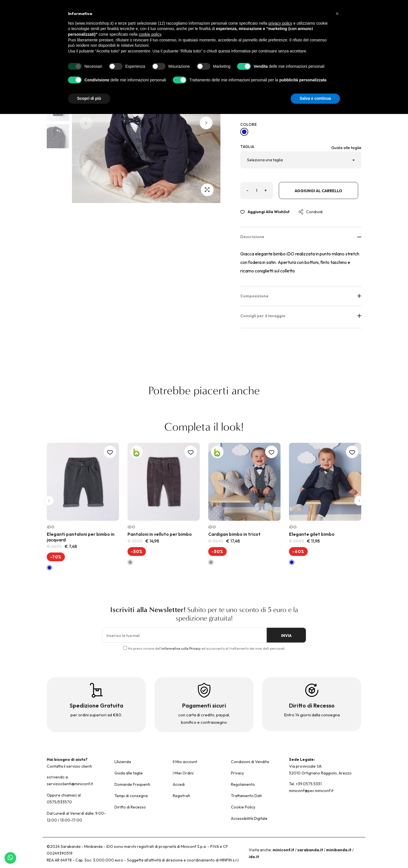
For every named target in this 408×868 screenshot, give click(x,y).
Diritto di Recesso (130, 807)
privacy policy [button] (280, 23)
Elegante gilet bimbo (312, 534)
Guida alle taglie (346, 148)
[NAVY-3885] (244, 132)
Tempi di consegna (131, 796)
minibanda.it (339, 850)
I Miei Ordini (183, 773)
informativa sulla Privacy (181, 648)
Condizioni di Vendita (250, 762)
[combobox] (301, 160)
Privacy (237, 773)
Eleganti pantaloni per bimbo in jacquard (81, 537)
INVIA (286, 636)
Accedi (179, 784)
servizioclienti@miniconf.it (70, 784)
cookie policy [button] (150, 34)
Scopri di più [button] (89, 98)
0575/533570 (59, 802)
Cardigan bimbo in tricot (234, 534)
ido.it (254, 857)
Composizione (301, 296)
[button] (206, 123)
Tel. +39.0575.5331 (305, 784)
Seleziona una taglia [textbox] (265, 160)
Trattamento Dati (246, 796)
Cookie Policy (243, 807)
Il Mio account (185, 762)
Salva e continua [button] (315, 98)
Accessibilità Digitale (249, 818)
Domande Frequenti (132, 784)
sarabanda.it (310, 850)
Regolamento (243, 784)
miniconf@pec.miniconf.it (311, 791)
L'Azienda (123, 762)
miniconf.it (283, 850)
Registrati (181, 796)
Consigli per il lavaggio (301, 316)
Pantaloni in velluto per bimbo (160, 534)
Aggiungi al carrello (318, 191)
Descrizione (301, 237)
